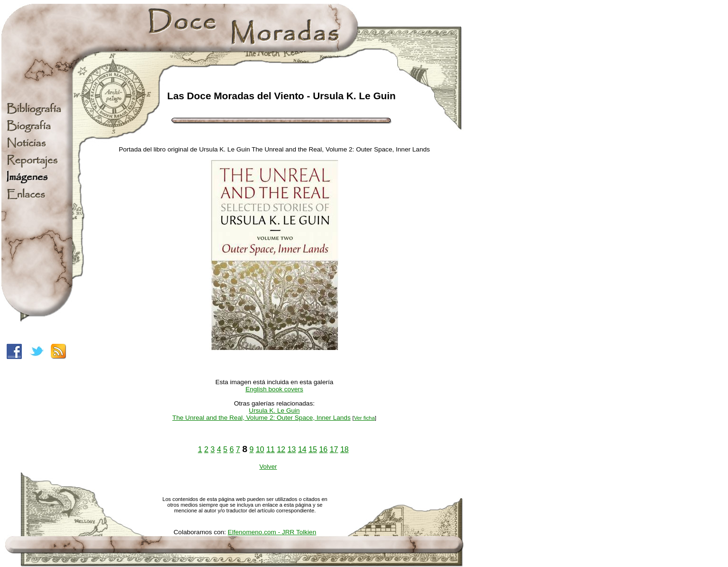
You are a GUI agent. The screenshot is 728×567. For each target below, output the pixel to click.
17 (334, 449)
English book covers (274, 389)
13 (292, 449)
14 (302, 449)
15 (313, 449)
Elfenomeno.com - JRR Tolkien (272, 532)
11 (271, 449)
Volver (268, 467)
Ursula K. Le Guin (274, 411)
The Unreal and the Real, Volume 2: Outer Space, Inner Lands (261, 418)
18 (345, 449)
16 (323, 449)
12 (281, 449)
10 (260, 449)
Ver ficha (364, 418)
